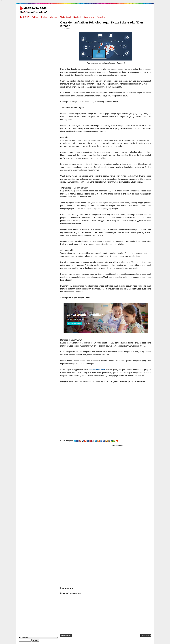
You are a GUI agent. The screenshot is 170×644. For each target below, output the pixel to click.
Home (26, 17)
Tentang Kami (123, 642)
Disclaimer (147, 642)
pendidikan (101, 17)
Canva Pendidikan (98, 370)
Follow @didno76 (26, 207)
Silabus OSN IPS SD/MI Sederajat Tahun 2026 (42, 194)
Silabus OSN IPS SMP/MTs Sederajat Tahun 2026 (44, 126)
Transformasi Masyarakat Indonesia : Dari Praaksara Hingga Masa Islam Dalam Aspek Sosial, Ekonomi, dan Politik (38, 149)
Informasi (54, 17)
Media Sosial (65, 17)
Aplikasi (35, 17)
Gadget (44, 17)
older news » (146, 636)
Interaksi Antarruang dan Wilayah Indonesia (43, 135)
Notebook (77, 17)
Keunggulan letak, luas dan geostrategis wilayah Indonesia (43, 172)
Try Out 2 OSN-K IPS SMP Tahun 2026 (44, 161)
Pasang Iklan (111, 642)
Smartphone (89, 17)
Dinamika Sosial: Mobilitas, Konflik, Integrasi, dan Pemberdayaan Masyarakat (44, 184)
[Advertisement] (106, 410)
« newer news (67, 636)
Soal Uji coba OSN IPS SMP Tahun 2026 (42, 115)
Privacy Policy (135, 642)
